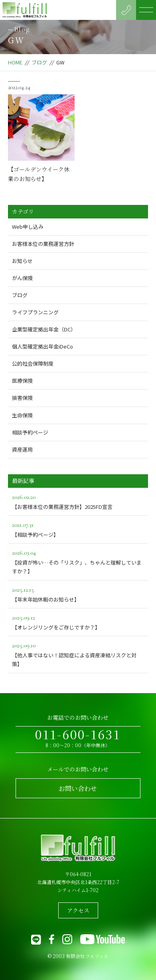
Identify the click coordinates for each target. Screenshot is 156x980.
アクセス (78, 910)
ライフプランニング (35, 312)
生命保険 (22, 415)
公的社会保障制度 (33, 363)
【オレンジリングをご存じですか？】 (78, 622)
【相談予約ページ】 (78, 529)
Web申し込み (28, 227)
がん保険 (22, 278)
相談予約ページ (30, 432)
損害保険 (22, 398)
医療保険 (22, 381)
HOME (15, 62)
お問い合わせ (78, 788)
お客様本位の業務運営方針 (43, 244)
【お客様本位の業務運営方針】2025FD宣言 (78, 501)
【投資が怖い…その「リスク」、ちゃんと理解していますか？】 (78, 561)
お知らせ (22, 261)
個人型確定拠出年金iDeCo (42, 346)
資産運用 (22, 449)
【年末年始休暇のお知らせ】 (78, 594)
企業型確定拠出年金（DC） (44, 329)
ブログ (39, 62)
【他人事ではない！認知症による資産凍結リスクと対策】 (78, 654)
